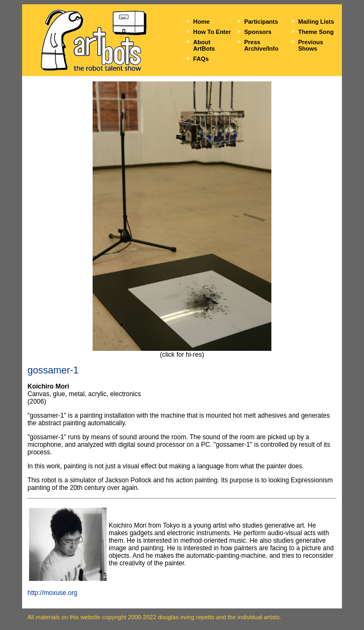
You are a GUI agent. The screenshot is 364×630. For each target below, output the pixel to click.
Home (202, 22)
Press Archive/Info (261, 45)
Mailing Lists (316, 22)
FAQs (201, 59)
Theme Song (316, 32)
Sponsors (258, 32)
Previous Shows (311, 45)
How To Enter (212, 32)
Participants (261, 22)
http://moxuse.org (52, 593)
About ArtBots (204, 45)
